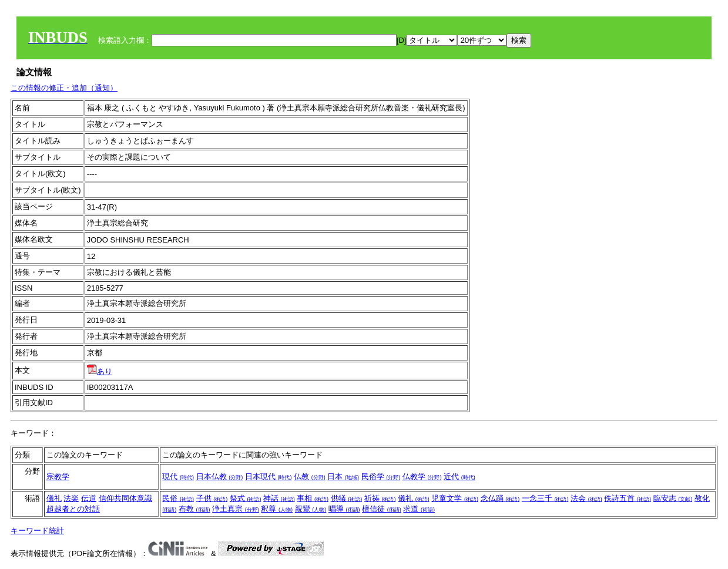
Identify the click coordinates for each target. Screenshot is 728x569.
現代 (178, 477)
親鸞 (311, 509)
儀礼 (54, 498)
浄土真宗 (236, 509)
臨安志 (673, 498)
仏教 (310, 477)
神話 (279, 498)
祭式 (246, 498)
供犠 (347, 498)
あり (100, 371)
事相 (313, 498)
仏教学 (422, 477)
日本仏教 (220, 477)
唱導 (344, 509)
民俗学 (381, 477)
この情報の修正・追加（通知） (64, 88)
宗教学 (58, 477)
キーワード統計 (37, 531)
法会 (586, 498)
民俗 (178, 498)
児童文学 (455, 498)
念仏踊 (500, 498)
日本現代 (269, 477)
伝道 (89, 498)
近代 (459, 477)
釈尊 (277, 509)
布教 (194, 509)
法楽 (71, 498)
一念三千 (545, 498)
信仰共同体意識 (125, 498)
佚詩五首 (628, 498)
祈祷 (380, 498)
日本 (343, 477)
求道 (419, 509)
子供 (212, 498)
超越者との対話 (73, 509)
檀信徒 (382, 509)
